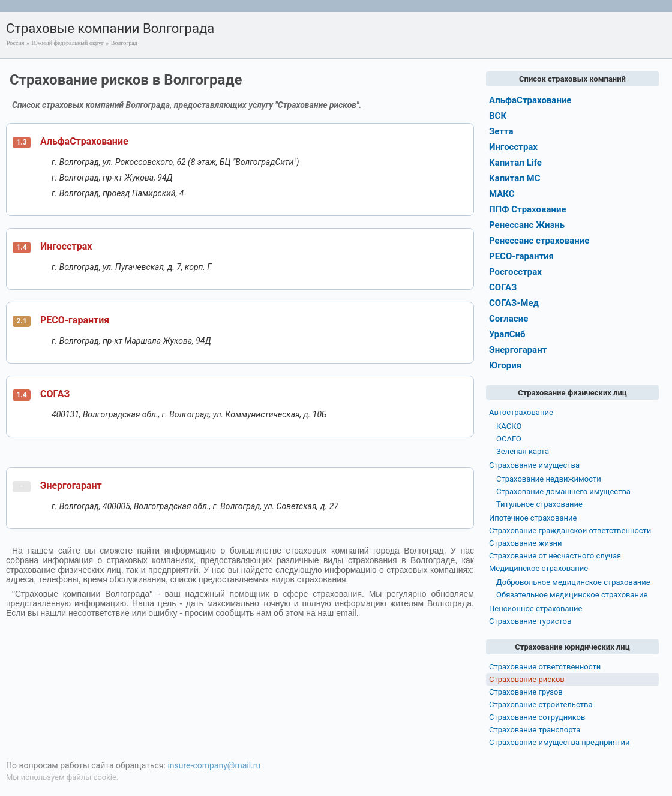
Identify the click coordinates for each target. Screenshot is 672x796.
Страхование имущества (534, 465)
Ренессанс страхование (539, 241)
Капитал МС (514, 178)
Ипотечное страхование (533, 518)
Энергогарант (71, 486)
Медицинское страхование (538, 568)
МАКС (502, 194)
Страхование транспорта (535, 730)
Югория (505, 365)
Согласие (508, 319)
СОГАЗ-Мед (514, 303)
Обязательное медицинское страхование (572, 595)
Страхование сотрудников (537, 717)
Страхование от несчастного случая (555, 556)
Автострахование (521, 412)
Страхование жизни (526, 543)
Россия (15, 43)
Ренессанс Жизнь (527, 225)
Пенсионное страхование (535, 609)
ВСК (498, 116)
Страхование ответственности (545, 667)
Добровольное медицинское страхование (573, 582)
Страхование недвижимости (549, 479)
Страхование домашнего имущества (563, 492)
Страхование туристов (530, 621)
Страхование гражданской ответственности (570, 531)
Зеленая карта (523, 451)
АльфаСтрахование (84, 141)
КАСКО (509, 426)
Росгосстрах (515, 272)
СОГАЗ (55, 394)
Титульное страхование (539, 504)
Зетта (501, 131)
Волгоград (124, 43)
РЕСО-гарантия (75, 320)
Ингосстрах (66, 246)
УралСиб (507, 334)
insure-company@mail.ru (214, 765)
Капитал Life (515, 163)
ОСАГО (509, 439)
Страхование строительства (541, 705)
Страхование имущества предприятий (559, 742)
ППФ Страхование (528, 209)
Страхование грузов (526, 692)
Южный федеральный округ (67, 43)
